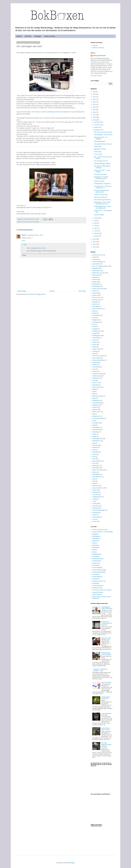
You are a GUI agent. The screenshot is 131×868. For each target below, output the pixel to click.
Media (94, 389)
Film (94, 324)
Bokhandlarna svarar (98, 273)
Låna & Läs (96, 383)
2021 (94, 104)
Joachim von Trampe (98, 356)
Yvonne (95, 521)
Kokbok (95, 365)
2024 (94, 97)
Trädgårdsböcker (97, 497)
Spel (94, 479)
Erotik (94, 311)
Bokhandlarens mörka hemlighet (106, 654)
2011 (94, 247)
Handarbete (96, 338)
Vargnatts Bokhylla (98, 592)
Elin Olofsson (96, 565)
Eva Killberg (96, 315)
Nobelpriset (96, 405)
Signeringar (96, 466)
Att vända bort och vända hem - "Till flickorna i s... (103, 187)
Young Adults (96, 517)
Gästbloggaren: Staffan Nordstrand (107, 608)
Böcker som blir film (98, 289)
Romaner (95, 445)
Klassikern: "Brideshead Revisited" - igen (100, 670)
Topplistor (95, 492)
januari (96, 236)
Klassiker (95, 362)
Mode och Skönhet (98, 396)
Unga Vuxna (96, 506)
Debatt (94, 291)
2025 (94, 94)
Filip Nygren (96, 322)
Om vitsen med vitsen (100, 174)
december (97, 122)
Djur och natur (96, 297)
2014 (94, 239)
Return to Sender (106, 682)
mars (96, 231)
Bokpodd (95, 277)
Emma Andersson (98, 309)
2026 (94, 92)
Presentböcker (97, 430)
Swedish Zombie (97, 588)
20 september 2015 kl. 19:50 (35, 235)
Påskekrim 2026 (106, 638)
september (98, 130)
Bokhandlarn (96, 547)
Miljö (94, 394)
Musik (94, 398)
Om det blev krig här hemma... (103, 200)
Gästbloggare (38, 36)
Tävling (94, 504)
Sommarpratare (97, 477)
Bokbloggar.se (96, 538)
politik (94, 425)
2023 (94, 99)
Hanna (94, 340)
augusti (97, 218)
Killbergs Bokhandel (99, 56)
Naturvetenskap (97, 403)
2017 (94, 115)
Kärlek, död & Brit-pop (100, 197)
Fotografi (95, 329)
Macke (24, 235)
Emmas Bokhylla (97, 568)
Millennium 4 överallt (100, 149)
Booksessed (96, 556)
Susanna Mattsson (98, 488)
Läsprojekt (95, 385)
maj (96, 226)
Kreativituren (96, 579)
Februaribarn (96, 574)
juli (95, 221)
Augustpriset (96, 264)
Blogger (72, 863)
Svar (25, 245)
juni (96, 223)
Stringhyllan (96, 583)
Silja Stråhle (96, 468)
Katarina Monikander (98, 360)
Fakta (94, 318)
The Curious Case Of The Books (102, 590)
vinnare (94, 515)
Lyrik (94, 380)
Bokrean (95, 280)
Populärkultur (96, 427)
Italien (94, 353)
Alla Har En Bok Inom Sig (100, 530)
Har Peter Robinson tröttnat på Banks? (106, 744)
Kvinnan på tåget (99, 215)
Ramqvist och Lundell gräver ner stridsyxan (107, 623)
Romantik (95, 448)
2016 (94, 117)
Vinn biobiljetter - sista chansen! (103, 135)
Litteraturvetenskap (98, 374)
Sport (94, 481)
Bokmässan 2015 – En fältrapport (101, 138)
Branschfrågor (96, 286)
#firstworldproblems (100, 141)
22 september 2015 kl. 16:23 (37, 248)
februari (97, 233)
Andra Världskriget (98, 262)
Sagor (94, 450)
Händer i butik (96, 349)
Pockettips (95, 423)
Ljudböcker (96, 378)
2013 (94, 242)
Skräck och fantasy (98, 470)
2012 (94, 244)
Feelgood (95, 320)
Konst (94, 369)
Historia (95, 342)
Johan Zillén (28, 36)
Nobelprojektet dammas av (106, 698)
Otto (94, 414)
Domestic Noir (96, 300)
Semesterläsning (97, 461)
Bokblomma (96, 541)
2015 (94, 120)
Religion (95, 436)
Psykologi (95, 432)
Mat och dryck (96, 387)
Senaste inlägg (21, 291)
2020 (94, 107)
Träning (95, 499)
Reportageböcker (97, 439)
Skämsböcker (96, 474)
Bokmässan (96, 275)
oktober (97, 127)
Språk (94, 483)
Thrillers (95, 490)
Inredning (95, 351)
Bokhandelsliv (96, 271)
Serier (94, 463)
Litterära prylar (97, 376)
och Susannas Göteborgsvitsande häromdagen (53, 112)
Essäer (94, 313)
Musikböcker (96, 400)
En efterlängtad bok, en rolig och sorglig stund (102, 207)
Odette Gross (96, 412)
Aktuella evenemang (49, 36)
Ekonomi (95, 304)
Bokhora (95, 550)
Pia (93, 421)
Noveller (95, 407)
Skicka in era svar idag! (101, 195)
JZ (28, 248)
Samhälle (37, 222)
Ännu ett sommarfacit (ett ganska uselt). (101, 191)
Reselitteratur (96, 441)
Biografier (95, 268)
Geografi (95, 333)
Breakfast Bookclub (98, 559)
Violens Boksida (97, 594)
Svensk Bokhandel (98, 586)
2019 (94, 110)
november (97, 125)
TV (93, 501)
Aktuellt (94, 257)
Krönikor (95, 371)
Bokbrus (95, 543)
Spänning (95, 486)
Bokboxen (19, 36)
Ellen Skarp (96, 306)
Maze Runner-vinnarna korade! (103, 132)
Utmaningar (96, 508)
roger (94, 443)
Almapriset (95, 259)
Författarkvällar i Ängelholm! (102, 184)
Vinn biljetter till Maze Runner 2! (103, 144)
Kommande (96, 367)
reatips (94, 434)
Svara (23, 241)
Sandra (94, 454)
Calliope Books (97, 561)
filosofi (94, 327)
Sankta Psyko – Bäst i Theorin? (106, 729)
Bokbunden (96, 545)
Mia (93, 392)
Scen (94, 457)
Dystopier (95, 302)
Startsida (52, 291)
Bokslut (94, 552)
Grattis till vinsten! (99, 181)
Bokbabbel (95, 534)
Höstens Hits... (98, 147)
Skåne (94, 472)
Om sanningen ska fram (101, 161)
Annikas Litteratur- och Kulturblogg (102, 532)
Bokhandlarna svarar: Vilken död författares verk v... (102, 203)
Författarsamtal (97, 331)
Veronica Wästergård (98, 510)
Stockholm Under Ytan (99, 581)
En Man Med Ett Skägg (99, 570)
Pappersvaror (96, 416)
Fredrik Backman (97, 577)
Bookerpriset (96, 284)
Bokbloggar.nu (97, 536)
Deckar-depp (98, 152)
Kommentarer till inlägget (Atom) (36, 294)
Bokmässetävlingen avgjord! (102, 164)
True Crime (96, 495)
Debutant (95, 293)
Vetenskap (95, 513)
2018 (94, 112)
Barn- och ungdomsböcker (100, 266)
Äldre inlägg (82, 291)
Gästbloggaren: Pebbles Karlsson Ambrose (101, 178)
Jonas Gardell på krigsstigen (106, 714)
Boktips (94, 282)
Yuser (94, 519)
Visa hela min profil (96, 76)
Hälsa (94, 347)
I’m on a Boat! (98, 154)
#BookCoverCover (98, 255)
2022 (94, 102)
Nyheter (31, 222)
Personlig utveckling (98, 418)
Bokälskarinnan (97, 554)
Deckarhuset (96, 563)
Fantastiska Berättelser (99, 572)
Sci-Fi (94, 459)
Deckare (95, 295)
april (96, 228)
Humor (94, 345)
